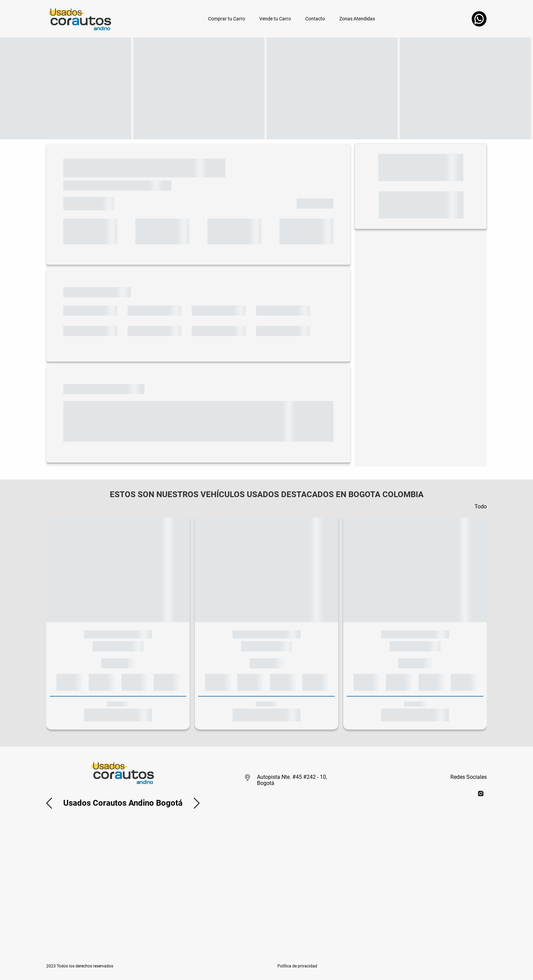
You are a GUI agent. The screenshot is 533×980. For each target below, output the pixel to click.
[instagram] (481, 793)
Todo (481, 506)
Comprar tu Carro (227, 19)
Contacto (315, 19)
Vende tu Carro (275, 19)
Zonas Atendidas (357, 19)
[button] (49, 803)
